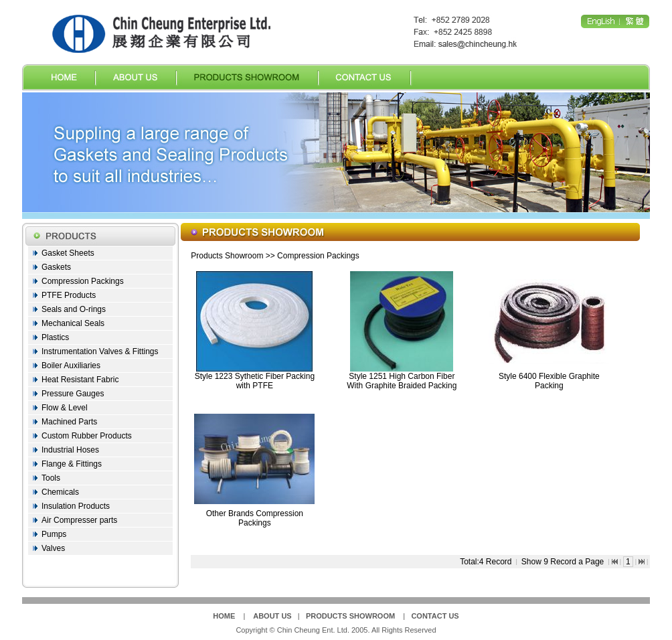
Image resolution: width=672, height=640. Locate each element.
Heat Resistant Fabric (80, 380)
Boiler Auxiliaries (71, 366)
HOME (224, 616)
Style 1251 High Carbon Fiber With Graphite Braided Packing (402, 381)
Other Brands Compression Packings (255, 518)
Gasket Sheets (68, 253)
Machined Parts (69, 422)
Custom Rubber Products (87, 436)
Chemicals (60, 492)
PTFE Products (69, 295)
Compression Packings (83, 281)
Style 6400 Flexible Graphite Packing (549, 381)
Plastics (55, 337)
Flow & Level (65, 408)
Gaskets (56, 267)
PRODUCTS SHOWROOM (350, 616)
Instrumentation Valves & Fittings (100, 351)
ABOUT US (272, 616)
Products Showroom (227, 256)
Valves (53, 548)
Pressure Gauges (73, 394)
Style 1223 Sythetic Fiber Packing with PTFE (255, 381)
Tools (51, 478)
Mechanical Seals (73, 323)
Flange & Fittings (72, 464)
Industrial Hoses (70, 450)
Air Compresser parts (79, 520)
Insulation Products (76, 506)
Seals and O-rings (74, 309)
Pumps (54, 534)
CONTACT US (435, 616)
